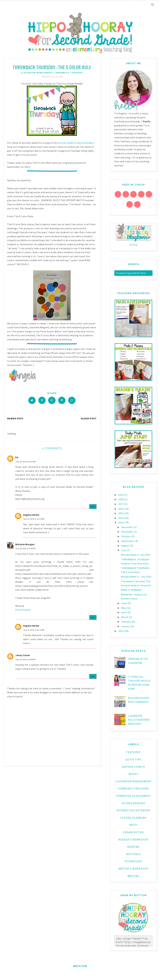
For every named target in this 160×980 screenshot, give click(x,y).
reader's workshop (133, 840)
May (124, 608)
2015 (121, 513)
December (127, 527)
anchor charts (133, 767)
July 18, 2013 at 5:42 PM (25, 550)
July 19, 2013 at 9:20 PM (25, 661)
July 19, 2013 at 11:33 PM (34, 520)
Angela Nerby (31, 516)
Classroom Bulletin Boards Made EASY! (139, 720)
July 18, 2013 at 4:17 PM (25, 463)
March (125, 617)
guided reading (134, 803)
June (124, 603)
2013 (121, 522)
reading (133, 847)
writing (134, 876)
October (126, 536)
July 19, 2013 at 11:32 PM (34, 631)
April (124, 612)
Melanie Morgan (25, 545)
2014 (121, 518)
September (128, 541)
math (133, 825)
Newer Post (15, 419)
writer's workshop (134, 869)
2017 (121, 504)
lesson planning (134, 818)
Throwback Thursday (69, 73)
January (126, 626)
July (124, 550)
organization (133, 832)
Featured (133, 752)
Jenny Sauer (23, 656)
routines (134, 854)
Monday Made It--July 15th (136, 577)
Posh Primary (23, 611)
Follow (133, 245)
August (126, 546)
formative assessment (134, 796)
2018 (121, 499)
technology (134, 861)
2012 (121, 631)
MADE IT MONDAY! (131, 590)
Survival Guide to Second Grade (75, 143)
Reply (93, 508)
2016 (121, 509)
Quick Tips (133, 759)
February (127, 622)
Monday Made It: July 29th (136, 555)
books (134, 774)
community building (133, 789)
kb (17, 458)
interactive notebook (133, 810)
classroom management (37, 73)
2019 (121, 495)
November (127, 532)
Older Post (89, 419)
